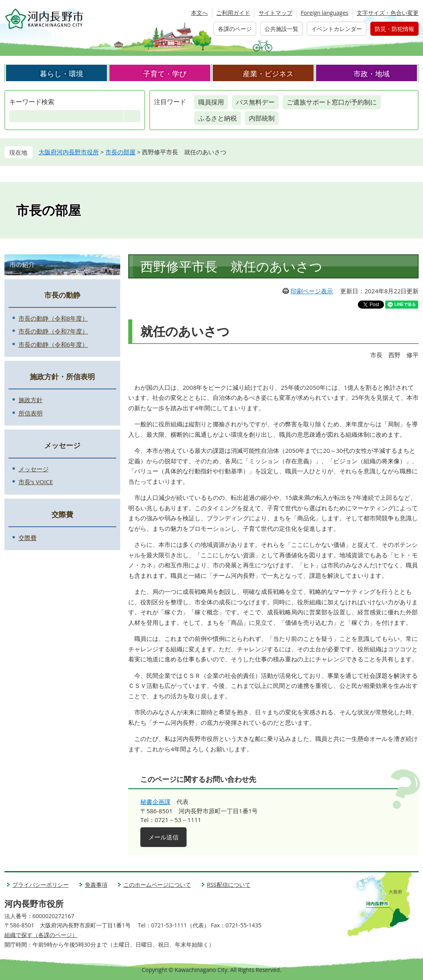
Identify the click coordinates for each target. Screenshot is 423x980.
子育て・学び (165, 74)
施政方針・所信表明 (62, 376)
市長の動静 (62, 295)
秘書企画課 (155, 802)
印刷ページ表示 (312, 291)
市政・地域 (372, 74)
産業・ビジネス (268, 74)
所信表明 (31, 413)
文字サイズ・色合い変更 (388, 13)
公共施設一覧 (281, 29)
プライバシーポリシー (41, 885)
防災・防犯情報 (394, 29)
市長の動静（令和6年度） (53, 344)
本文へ (199, 13)
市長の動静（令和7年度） (53, 331)
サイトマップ (275, 13)
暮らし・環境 (62, 74)
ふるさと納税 (218, 118)
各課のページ (235, 29)
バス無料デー (255, 102)
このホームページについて (157, 885)
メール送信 (163, 837)
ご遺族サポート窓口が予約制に (332, 102)
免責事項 (96, 885)
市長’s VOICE (36, 482)
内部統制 (262, 118)
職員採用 (211, 102)
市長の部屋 (120, 152)
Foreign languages (325, 13)
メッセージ (62, 445)
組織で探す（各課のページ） (41, 935)
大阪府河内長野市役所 (69, 152)
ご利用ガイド (233, 13)
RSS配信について (229, 885)
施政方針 (31, 400)
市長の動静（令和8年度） (53, 318)
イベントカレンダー (337, 29)
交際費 (62, 514)
